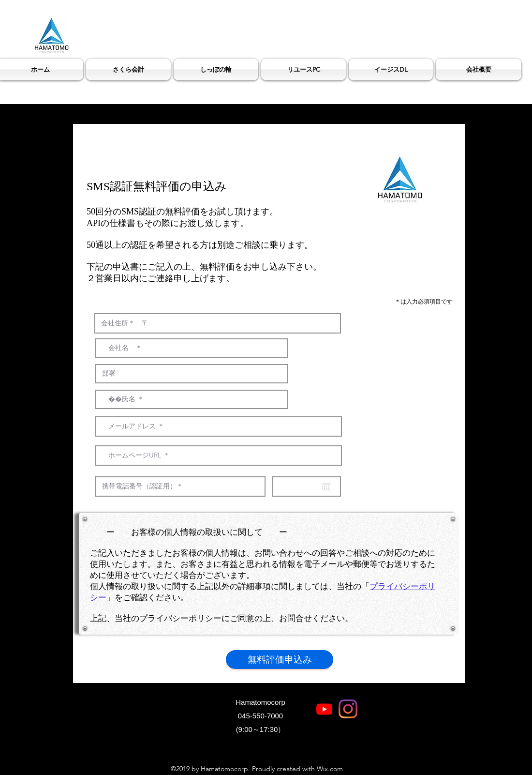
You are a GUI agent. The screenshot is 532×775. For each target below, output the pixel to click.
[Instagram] (348, 709)
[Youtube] (324, 709)
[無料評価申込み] (280, 660)
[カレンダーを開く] (326, 486)
